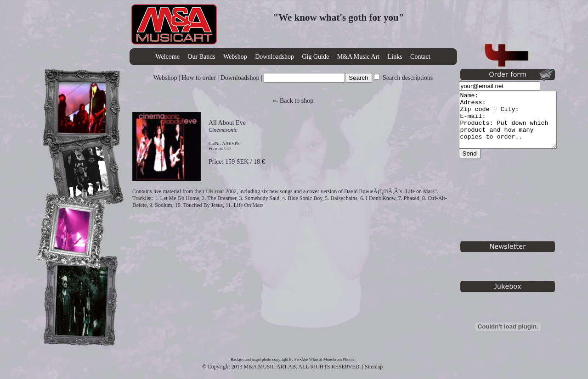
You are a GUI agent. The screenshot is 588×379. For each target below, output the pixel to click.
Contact (420, 57)
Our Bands (201, 57)
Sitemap (374, 367)
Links (395, 57)
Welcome (167, 57)
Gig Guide (315, 57)
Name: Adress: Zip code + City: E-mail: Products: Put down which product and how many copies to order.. (513, 125)
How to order (199, 78)
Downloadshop (274, 57)
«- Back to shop (293, 101)
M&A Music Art (359, 57)
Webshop (235, 57)
